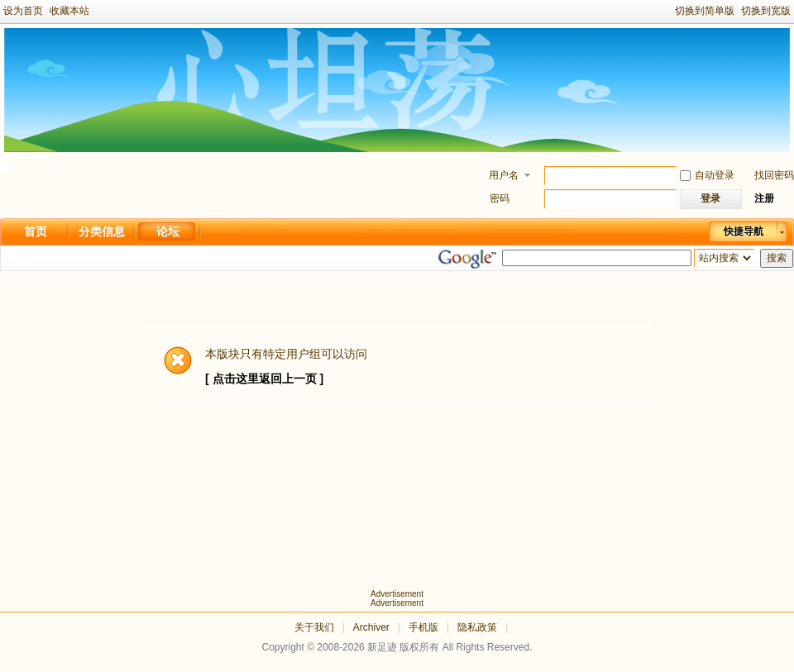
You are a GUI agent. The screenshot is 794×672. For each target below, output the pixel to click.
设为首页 (23, 11)
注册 (764, 198)
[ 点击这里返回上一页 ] (264, 379)
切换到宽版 (766, 11)
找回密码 (774, 175)
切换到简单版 (705, 11)
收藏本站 (69, 11)
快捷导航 (744, 231)
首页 (36, 231)
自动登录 (707, 175)
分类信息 (102, 231)
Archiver (371, 627)
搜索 (777, 258)
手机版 (423, 627)
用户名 (504, 175)
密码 (500, 198)
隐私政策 (477, 627)
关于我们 (314, 627)
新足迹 (382, 647)
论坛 (168, 231)
